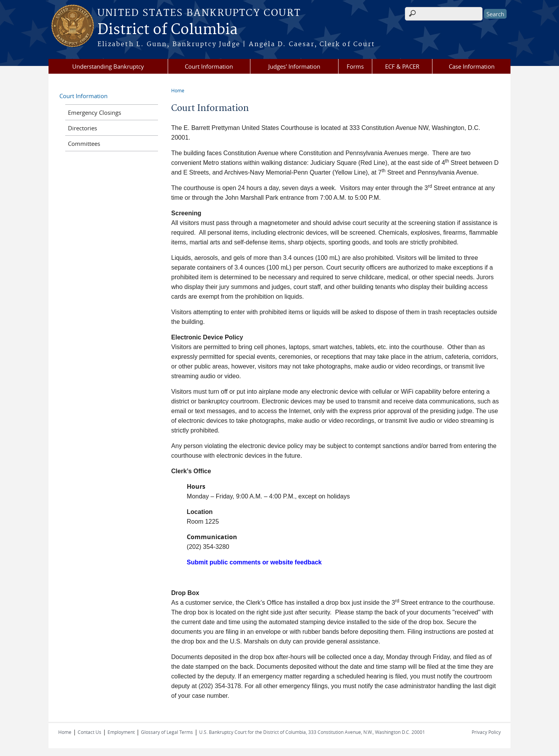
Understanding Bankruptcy (108, 66)
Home (178, 90)
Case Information (472, 66)
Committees (84, 144)
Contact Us (89, 732)
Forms (355, 66)
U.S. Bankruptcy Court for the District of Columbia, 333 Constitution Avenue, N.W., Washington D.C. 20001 (312, 732)
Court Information (209, 66)
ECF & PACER (402, 66)
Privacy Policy (486, 732)
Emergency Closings (95, 112)
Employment (121, 732)
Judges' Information (294, 66)
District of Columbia (168, 30)
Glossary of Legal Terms (167, 732)
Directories (82, 128)
